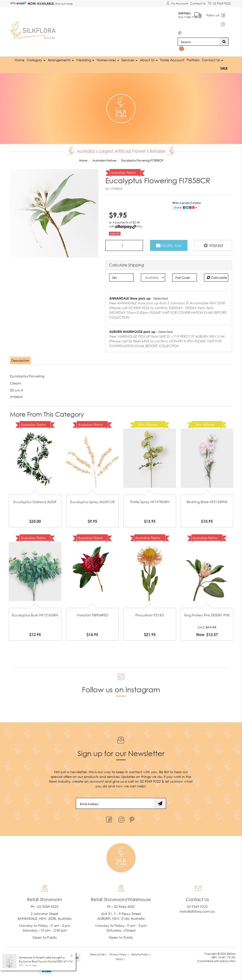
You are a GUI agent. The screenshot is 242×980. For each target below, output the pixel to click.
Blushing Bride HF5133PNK (207, 502)
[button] (213, 245)
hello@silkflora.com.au (197, 911)
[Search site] (224, 42)
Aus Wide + (190, 14)
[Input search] (199, 42)
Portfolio (193, 60)
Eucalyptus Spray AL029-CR (92, 502)
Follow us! (213, 15)
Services (130, 60)
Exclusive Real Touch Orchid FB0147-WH (46, 961)
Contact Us (198, 3)
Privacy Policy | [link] (119, 954)
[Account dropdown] (177, 4)
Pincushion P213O (150, 615)
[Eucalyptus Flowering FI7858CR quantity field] (124, 245)
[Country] (153, 278)
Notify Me (169, 245)
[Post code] (184, 278)
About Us (149, 60)
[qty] (121, 278)
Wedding (85, 60)
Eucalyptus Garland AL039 (35, 502)
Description (20, 360)
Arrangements (61, 60)
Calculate (217, 277)
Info (140, 226)
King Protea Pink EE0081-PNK (207, 615)
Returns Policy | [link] (141, 954)
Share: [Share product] (185, 207)
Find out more (64, 4)
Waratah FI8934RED (92, 615)
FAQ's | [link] (120, 959)
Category (36, 60)
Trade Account (172, 60)
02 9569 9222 (219, 3)
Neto (233, 961)
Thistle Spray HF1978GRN (150, 502)
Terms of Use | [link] (98, 954)
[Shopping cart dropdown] (181, 49)
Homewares (108, 60)
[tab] (21, 361)
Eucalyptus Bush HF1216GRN (35, 615)
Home (19, 60)
